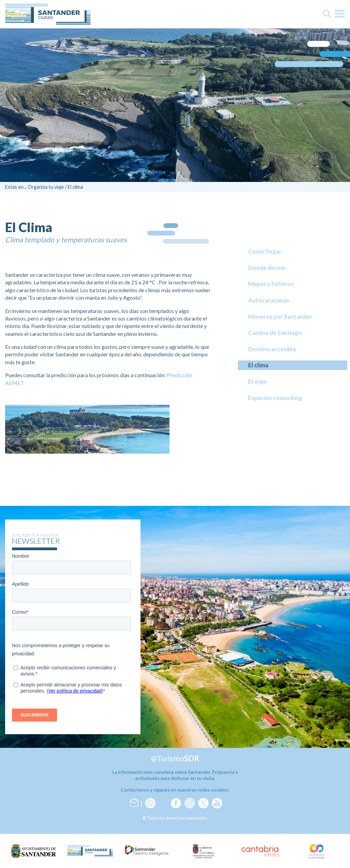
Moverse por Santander (280, 317)
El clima (75, 187)
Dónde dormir (267, 268)
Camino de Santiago (275, 333)
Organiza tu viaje (46, 187)
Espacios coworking (275, 398)
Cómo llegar (265, 251)
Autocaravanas (269, 300)
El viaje (257, 381)
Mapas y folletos (271, 284)
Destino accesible (272, 349)
